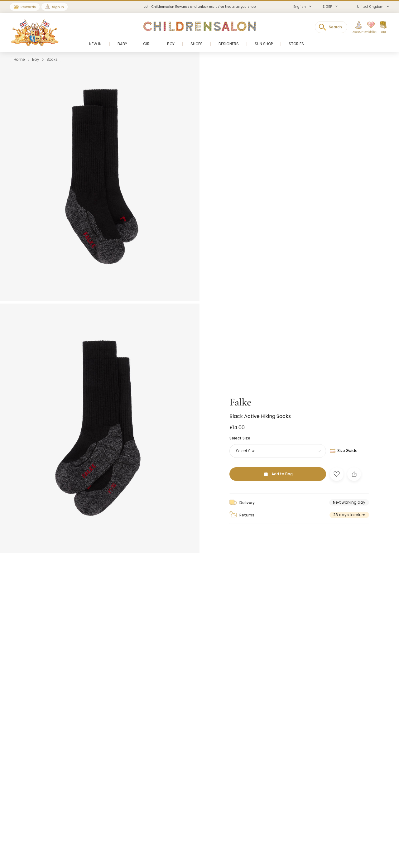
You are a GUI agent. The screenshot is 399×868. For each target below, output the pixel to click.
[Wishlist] (369, 27)
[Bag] (383, 27)
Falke (240, 388)
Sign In (58, 7)
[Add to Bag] (278, 460)
